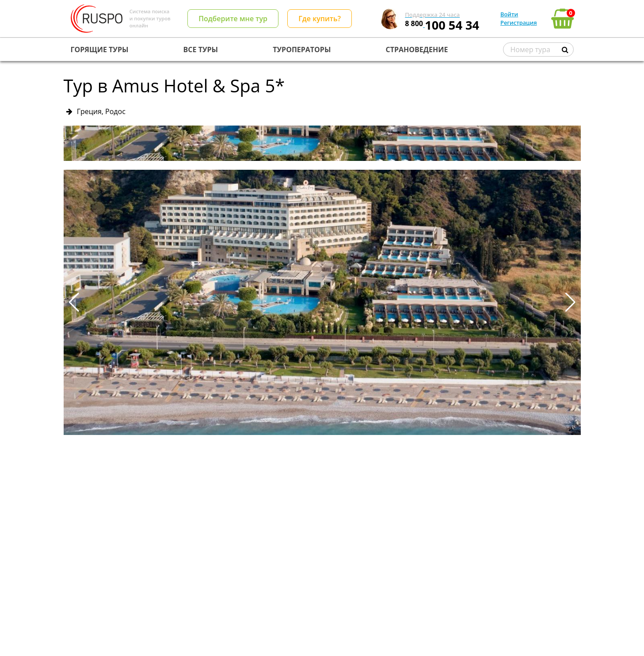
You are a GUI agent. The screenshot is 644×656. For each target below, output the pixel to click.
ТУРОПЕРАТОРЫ (302, 50)
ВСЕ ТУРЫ (201, 50)
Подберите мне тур (233, 19)
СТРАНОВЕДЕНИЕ (417, 50)
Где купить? (320, 19)
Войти (509, 14)
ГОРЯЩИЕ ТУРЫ (100, 50)
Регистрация (518, 23)
